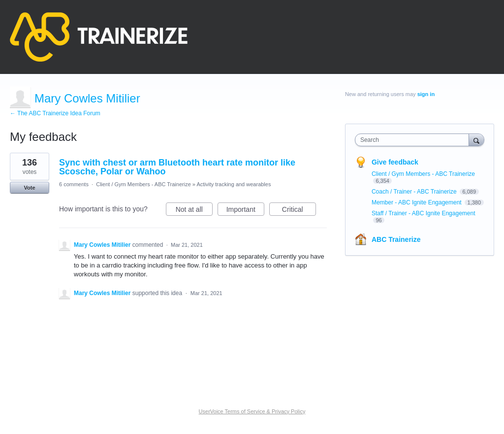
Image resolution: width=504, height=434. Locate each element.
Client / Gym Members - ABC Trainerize (143, 184)
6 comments (74, 184)
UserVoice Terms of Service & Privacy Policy (252, 411)
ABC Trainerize (396, 239)
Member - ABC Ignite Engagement (417, 202)
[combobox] (414, 140)
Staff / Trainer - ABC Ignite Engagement (424, 213)
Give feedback (395, 162)
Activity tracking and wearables (234, 184)
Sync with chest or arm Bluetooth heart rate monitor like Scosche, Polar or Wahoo (177, 167)
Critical (299, 211)
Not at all (194, 211)
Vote (29, 188)
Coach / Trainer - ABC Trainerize (415, 192)
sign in (426, 94)
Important (245, 211)
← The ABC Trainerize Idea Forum (55, 113)
